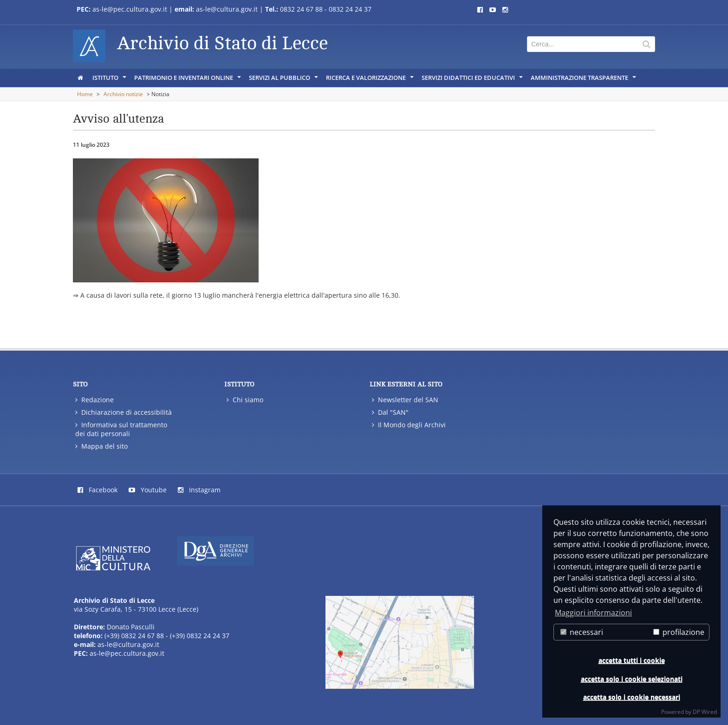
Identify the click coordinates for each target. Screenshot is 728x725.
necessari (582, 632)
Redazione (94, 400)
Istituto (110, 80)
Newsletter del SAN (405, 400)
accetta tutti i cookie (632, 660)
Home (85, 94)
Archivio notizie (123, 94)
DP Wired (705, 712)
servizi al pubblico (284, 80)
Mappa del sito (101, 446)
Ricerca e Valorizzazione (370, 80)
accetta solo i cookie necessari (632, 697)
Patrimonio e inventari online (188, 80)
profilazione (679, 632)
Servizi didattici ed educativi (473, 80)
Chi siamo (245, 400)
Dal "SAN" (390, 412)
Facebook (97, 490)
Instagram (199, 490)
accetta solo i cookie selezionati (632, 679)
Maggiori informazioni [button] (593, 613)
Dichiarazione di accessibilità (123, 412)
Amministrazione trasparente (584, 80)
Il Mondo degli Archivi (409, 425)
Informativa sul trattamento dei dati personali (121, 429)
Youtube (148, 490)
